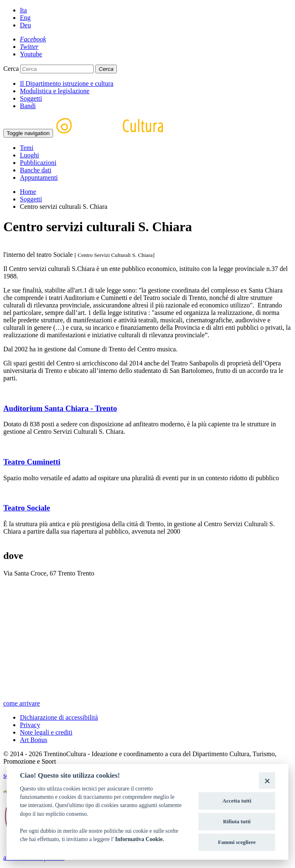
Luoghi (29, 155)
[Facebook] (33, 39)
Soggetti (31, 98)
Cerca (11, 69)
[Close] (267, 780)
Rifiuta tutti (237, 821)
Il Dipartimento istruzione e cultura (67, 83)
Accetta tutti (237, 801)
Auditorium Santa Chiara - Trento (60, 408)
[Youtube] (31, 54)
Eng (25, 18)
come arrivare (22, 703)
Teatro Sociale (27, 508)
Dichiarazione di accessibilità (59, 717)
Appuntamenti (39, 178)
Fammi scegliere (237, 842)
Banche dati (36, 170)
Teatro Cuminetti (32, 462)
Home (28, 192)
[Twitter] (29, 47)
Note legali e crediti (46, 732)
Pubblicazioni (38, 163)
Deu (25, 25)
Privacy (30, 725)
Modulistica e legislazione (55, 91)
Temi (27, 148)
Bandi (28, 106)
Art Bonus (34, 740)
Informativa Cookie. (140, 839)
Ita (23, 10)
